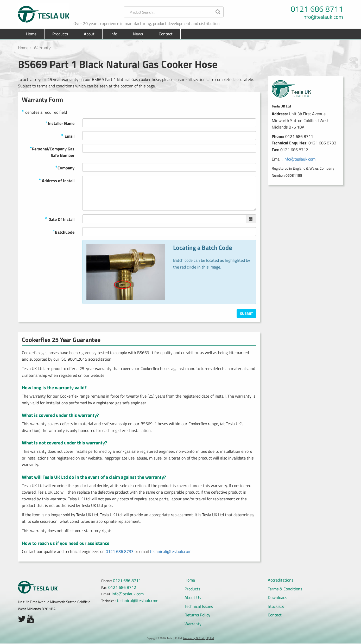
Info (114, 34)
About (89, 34)
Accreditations (281, 580)
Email (68, 136)
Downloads (277, 597)
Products (192, 589)
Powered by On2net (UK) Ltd (198, 638)
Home (31, 34)
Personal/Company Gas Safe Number (52, 152)
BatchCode (64, 232)
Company (65, 167)
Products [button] (60, 34)
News (138, 34)
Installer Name (60, 123)
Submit (246, 313)
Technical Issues (199, 606)
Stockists (276, 606)
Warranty (193, 624)
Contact (166, 34)
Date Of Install (60, 219)
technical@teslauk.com (171, 551)
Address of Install (56, 180)
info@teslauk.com (323, 17)
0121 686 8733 (120, 551)
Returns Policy (197, 615)
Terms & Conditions (285, 589)
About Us (193, 597)
